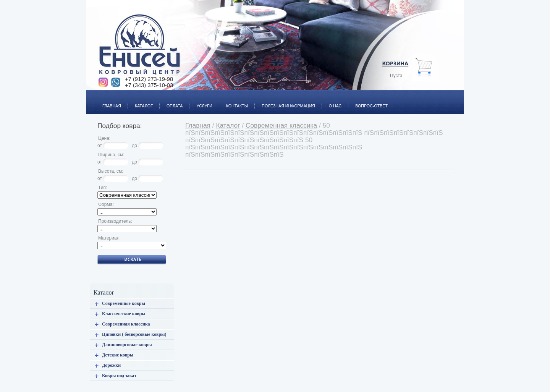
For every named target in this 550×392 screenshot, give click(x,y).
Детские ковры (118, 355)
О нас (332, 102)
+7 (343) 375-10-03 (149, 85)
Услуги (201, 102)
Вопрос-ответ (368, 102)
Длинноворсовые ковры (127, 345)
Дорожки (111, 365)
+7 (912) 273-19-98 (149, 79)
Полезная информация (285, 102)
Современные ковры (124, 303)
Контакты (234, 102)
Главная (108, 102)
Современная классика (126, 324)
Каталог (140, 102)
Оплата (171, 102)
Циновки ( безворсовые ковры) (134, 334)
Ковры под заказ (119, 376)
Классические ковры (124, 314)
